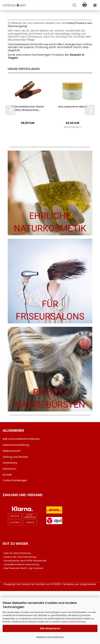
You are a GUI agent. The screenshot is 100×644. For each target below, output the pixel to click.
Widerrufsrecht (12, 504)
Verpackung (10, 516)
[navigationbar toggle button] (95, 5)
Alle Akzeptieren (50, 628)
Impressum (9, 522)
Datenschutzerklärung (73, 622)
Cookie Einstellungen (15, 533)
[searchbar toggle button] (74, 5)
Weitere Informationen (50, 637)
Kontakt (7, 528)
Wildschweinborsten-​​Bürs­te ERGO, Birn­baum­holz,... (28, 161)
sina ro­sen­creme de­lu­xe (72, 160)
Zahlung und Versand (15, 510)
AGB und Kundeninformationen (21, 492)
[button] (10, 163)
